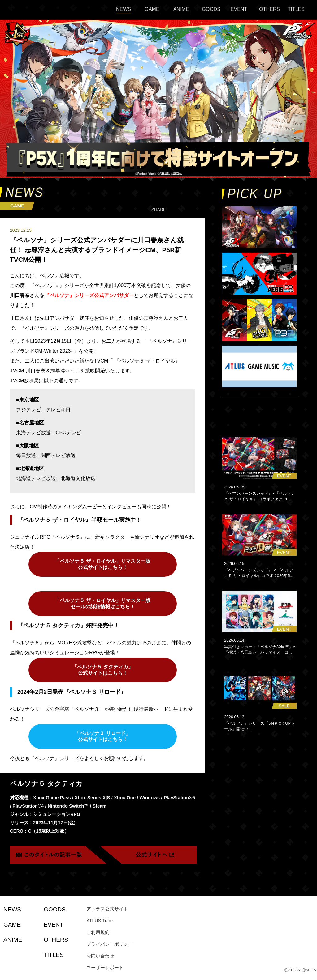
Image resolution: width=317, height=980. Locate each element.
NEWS (124, 9)
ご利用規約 (98, 932)
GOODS (211, 9)
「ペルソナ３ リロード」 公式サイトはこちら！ (102, 736)
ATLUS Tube (100, 921)
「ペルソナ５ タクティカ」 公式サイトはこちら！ (102, 670)
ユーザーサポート (105, 967)
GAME (152, 9)
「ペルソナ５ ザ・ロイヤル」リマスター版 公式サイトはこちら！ (102, 564)
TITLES (296, 9)
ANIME (181, 9)
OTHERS (269, 9)
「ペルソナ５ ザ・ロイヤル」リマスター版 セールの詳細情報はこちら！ (102, 603)
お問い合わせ (100, 956)
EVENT (239, 9)
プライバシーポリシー (110, 944)
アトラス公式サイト (107, 909)
